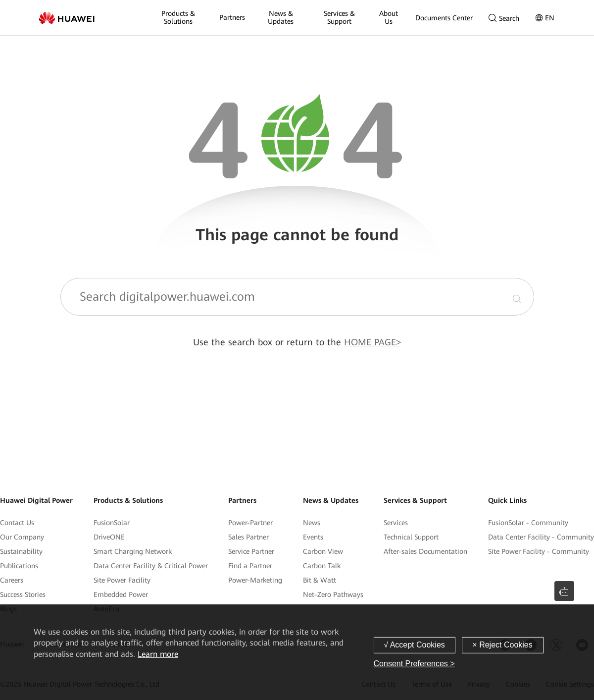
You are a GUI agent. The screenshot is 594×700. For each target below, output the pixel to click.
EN (545, 18)
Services (396, 523)
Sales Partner (248, 537)
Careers (12, 580)
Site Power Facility (122, 580)
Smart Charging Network (133, 551)
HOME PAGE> (372, 342)
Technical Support (411, 537)
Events (313, 537)
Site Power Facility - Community (539, 551)
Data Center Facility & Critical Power (151, 566)
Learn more (158, 654)
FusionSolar (112, 523)
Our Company (22, 537)
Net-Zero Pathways (333, 594)
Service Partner (251, 551)
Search (504, 18)
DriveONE (109, 537)
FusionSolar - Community (528, 523)
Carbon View (323, 551)
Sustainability (21, 551)
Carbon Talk (322, 566)
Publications (19, 566)
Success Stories (23, 594)
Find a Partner (250, 566)
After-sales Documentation (425, 551)
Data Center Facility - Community (541, 537)
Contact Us (17, 523)
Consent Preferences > (414, 664)
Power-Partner (250, 523)
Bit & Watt (320, 580)
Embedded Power (121, 594)
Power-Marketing (255, 580)
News (312, 523)
